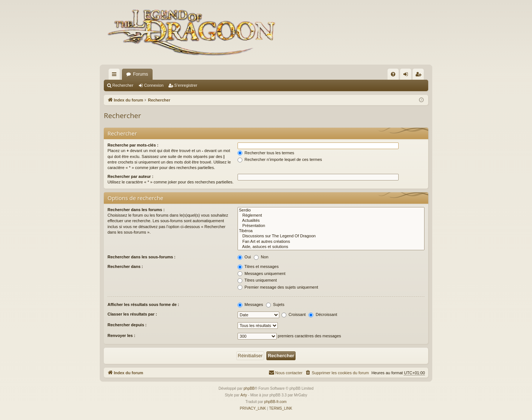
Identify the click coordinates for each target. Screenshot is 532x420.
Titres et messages (258, 266)
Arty (244, 395)
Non (261, 257)
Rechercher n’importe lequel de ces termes (280, 159)
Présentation (331, 226)
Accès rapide (116, 76)
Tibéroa (331, 231)
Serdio (331, 210)
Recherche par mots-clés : (133, 145)
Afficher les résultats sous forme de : (143, 304)
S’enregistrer (186, 85)
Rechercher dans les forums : (136, 210)
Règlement (331, 216)
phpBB (249, 388)
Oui (244, 257)
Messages (250, 304)
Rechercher (123, 85)
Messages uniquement (262, 273)
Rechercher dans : (125, 266)
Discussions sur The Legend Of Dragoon (331, 236)
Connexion (154, 85)
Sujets (275, 304)
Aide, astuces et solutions (331, 247)
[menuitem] (393, 74)
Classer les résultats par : (132, 314)
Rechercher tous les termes (266, 153)
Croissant (294, 314)
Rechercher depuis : (127, 325)
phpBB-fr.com (275, 402)
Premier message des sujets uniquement (278, 287)
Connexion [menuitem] (407, 76)
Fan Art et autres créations (331, 242)
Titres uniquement (257, 280)
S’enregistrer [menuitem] (420, 76)
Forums (141, 74)
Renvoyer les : (121, 335)
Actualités (331, 221)
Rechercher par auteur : (130, 176)
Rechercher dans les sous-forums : (141, 257)
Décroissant (323, 314)
